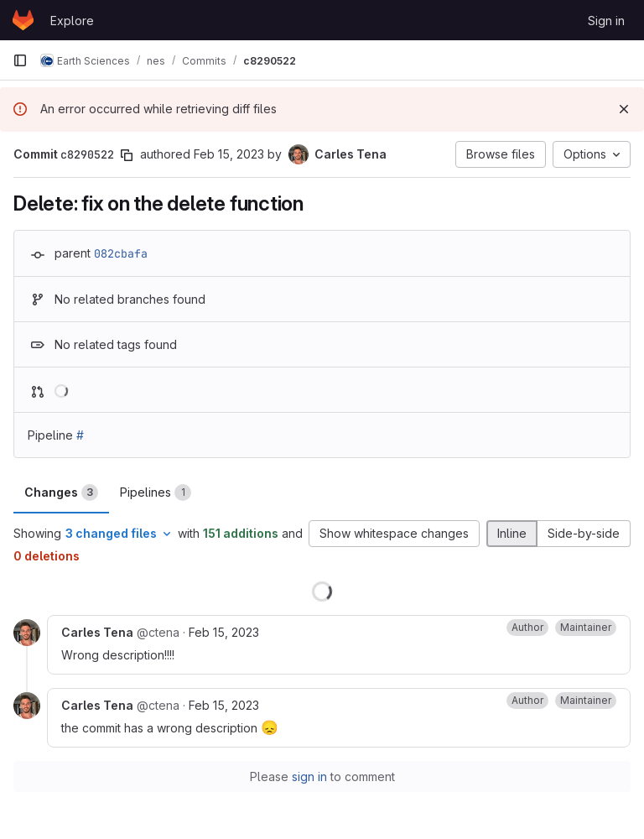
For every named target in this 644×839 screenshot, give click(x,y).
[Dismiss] (624, 109)
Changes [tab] (61, 492)
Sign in (606, 21)
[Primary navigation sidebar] (20, 60)
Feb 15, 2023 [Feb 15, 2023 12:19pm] (229, 154)
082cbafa (121, 253)
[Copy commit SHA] (127, 155)
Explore (72, 21)
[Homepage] (23, 20)
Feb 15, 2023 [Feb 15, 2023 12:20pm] (224, 632)
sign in (309, 776)
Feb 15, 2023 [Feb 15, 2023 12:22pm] (224, 705)
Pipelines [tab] (156, 492)
